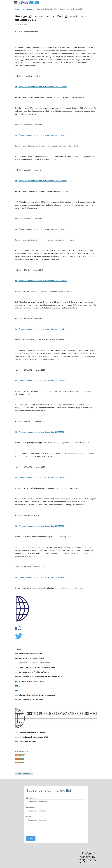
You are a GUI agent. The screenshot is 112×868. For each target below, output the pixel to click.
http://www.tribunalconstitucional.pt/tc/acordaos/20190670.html (41, 478)
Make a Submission (24, 773)
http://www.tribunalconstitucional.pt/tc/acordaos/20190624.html (41, 329)
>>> (17, 654)
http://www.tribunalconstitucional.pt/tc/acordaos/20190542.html (41, 135)
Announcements (28, 9)
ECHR (17, 686)
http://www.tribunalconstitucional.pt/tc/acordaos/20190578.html (41, 281)
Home (17, 9)
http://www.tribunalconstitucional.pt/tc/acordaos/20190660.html (41, 381)
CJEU (17, 690)
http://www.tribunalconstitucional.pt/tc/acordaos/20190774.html (41, 87)
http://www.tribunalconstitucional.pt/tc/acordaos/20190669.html (41, 432)
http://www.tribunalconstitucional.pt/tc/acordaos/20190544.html (41, 181)
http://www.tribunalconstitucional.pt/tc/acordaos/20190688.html (41, 526)
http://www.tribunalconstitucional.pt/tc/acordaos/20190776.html (41, 577)
